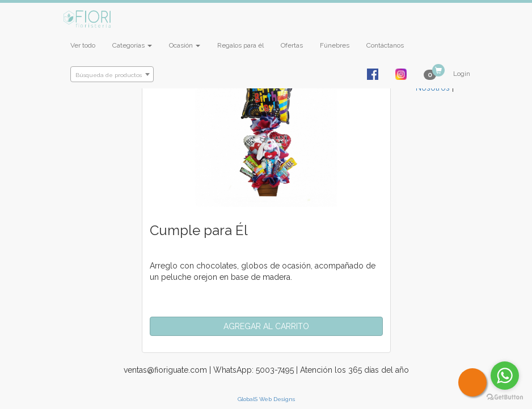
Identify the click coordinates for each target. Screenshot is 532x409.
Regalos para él (240, 45)
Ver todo (83, 45)
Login (462, 74)
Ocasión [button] (185, 45)
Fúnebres (335, 45)
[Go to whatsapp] (505, 376)
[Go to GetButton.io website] (505, 397)
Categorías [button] (132, 45)
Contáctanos (385, 45)
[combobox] (112, 74)
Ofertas (292, 45)
